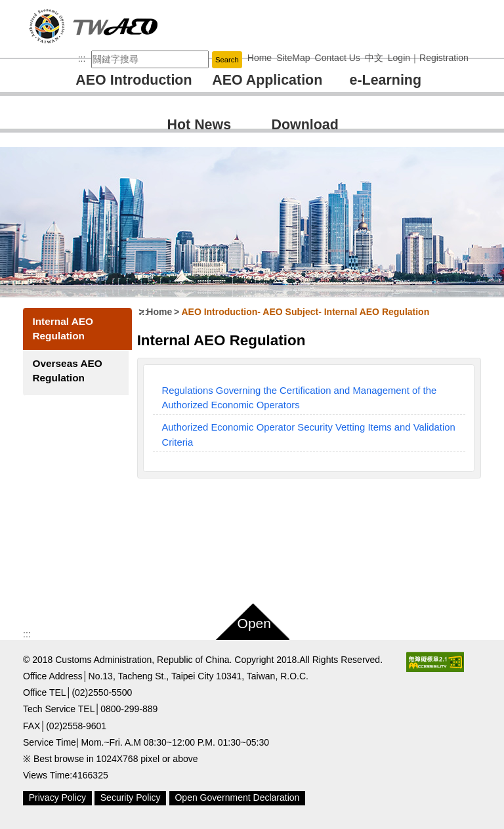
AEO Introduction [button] (134, 80)
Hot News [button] (199, 125)
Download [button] (305, 125)
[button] (252, 619)
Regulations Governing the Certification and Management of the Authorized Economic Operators (300, 398)
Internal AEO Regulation (63, 329)
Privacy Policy (57, 797)
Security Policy (131, 797)
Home (160, 312)
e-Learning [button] (386, 80)
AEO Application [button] (267, 80)
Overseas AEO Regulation (67, 371)
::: (82, 58)
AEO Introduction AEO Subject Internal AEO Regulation (306, 312)
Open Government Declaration (237, 797)
